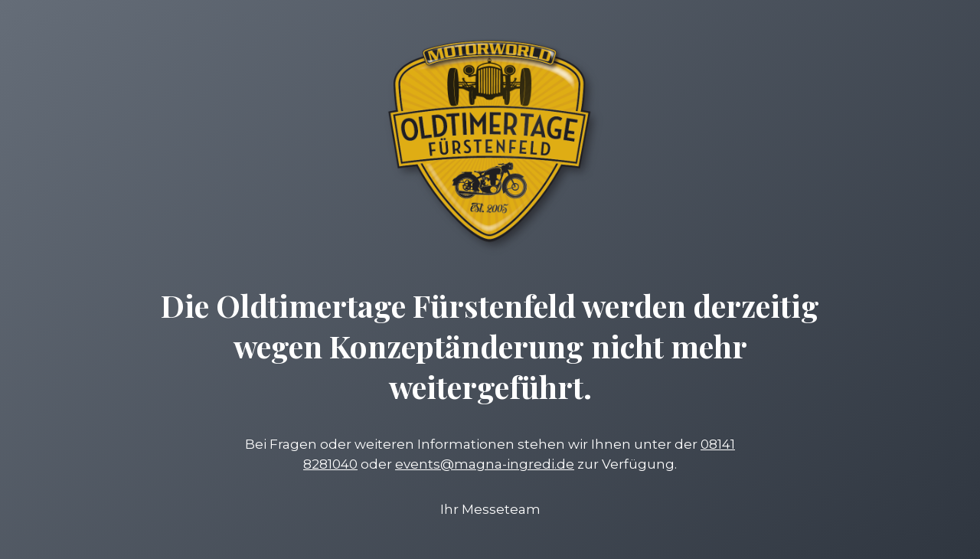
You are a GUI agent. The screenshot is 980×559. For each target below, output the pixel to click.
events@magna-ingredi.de (485, 464)
